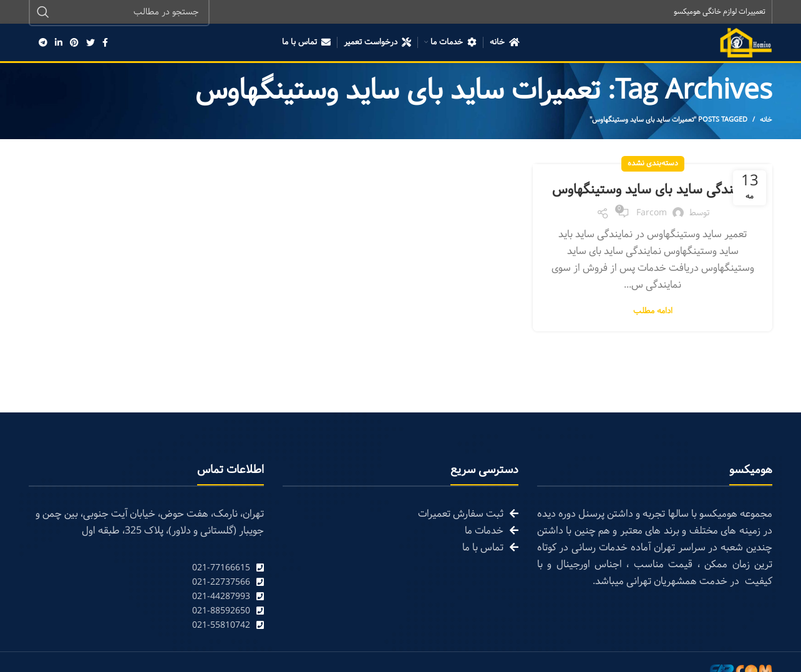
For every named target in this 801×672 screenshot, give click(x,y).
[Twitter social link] (90, 44)
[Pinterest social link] (74, 44)
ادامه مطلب (653, 334)
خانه (766, 121)
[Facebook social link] (105, 44)
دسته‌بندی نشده (653, 165)
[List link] (146, 569)
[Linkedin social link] (59, 44)
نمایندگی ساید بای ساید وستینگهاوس (653, 202)
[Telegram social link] (43, 44)
